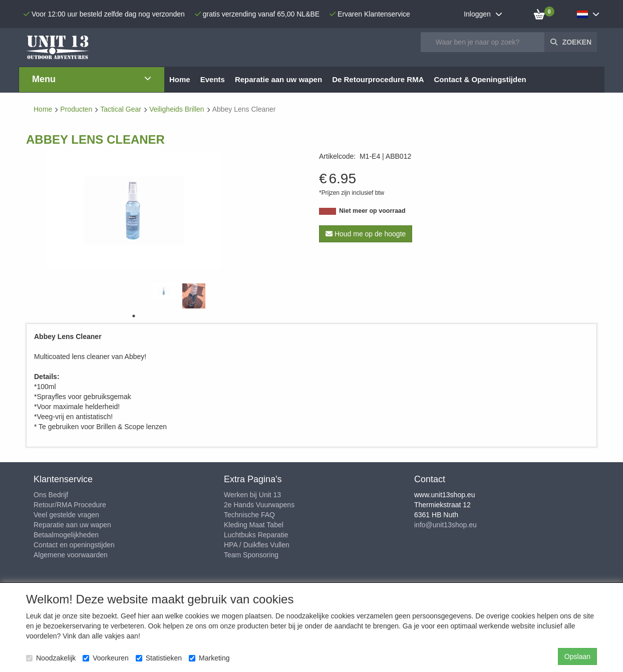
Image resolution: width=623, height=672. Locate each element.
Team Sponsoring (251, 555)
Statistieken (159, 658)
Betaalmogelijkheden (66, 535)
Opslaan (577, 656)
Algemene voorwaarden (71, 555)
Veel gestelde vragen (66, 515)
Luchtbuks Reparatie (256, 535)
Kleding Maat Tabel (254, 525)
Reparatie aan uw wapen (72, 525)
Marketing (209, 658)
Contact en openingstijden (74, 545)
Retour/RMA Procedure (70, 505)
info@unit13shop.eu (445, 525)
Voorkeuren (106, 658)
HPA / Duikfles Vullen (257, 545)
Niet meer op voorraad (372, 211)
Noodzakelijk (51, 658)
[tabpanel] (164, 291)
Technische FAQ (249, 515)
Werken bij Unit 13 (252, 495)
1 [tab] (134, 316)
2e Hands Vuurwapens (259, 505)
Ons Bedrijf (51, 495)
